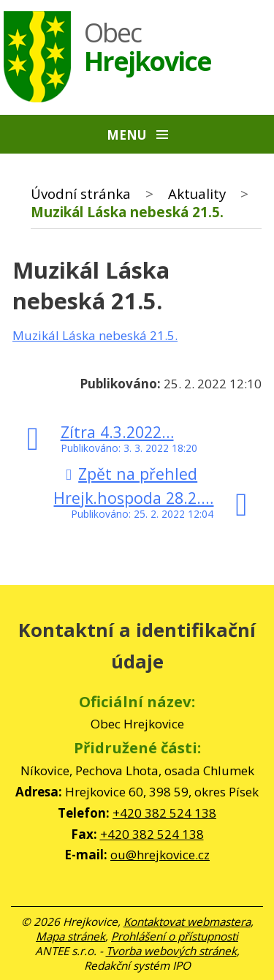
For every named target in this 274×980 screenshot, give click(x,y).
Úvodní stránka (81, 193)
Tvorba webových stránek (171, 951)
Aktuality (197, 193)
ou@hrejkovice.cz (160, 855)
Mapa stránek (71, 936)
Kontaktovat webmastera (187, 921)
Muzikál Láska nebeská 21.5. (95, 335)
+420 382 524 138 (164, 813)
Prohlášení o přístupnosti (175, 936)
